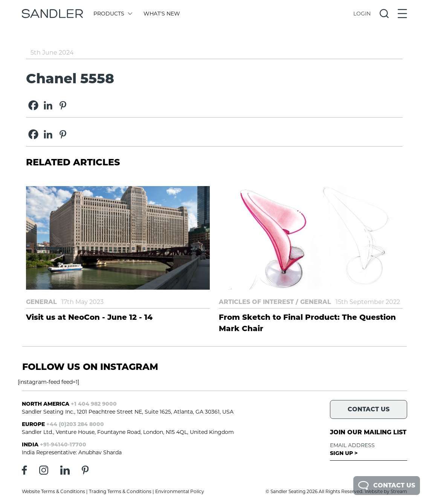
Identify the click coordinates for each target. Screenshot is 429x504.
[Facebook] (33, 105)
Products (112, 14)
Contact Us (387, 486)
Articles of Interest (256, 302)
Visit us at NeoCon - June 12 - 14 (89, 317)
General (41, 302)
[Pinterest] (63, 105)
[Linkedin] (48, 105)
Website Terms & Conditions (53, 491)
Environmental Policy (180, 491)
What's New (162, 14)
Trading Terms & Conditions (120, 491)
